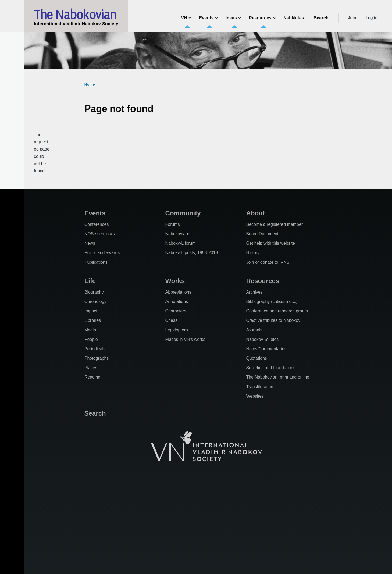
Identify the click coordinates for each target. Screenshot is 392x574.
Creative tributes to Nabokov (273, 320)
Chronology (95, 302)
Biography (94, 292)
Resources (263, 281)
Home (90, 84)
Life (90, 281)
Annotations (177, 302)
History (253, 253)
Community (183, 213)
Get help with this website (270, 243)
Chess (171, 320)
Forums (173, 224)
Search (95, 413)
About (255, 213)
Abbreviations (178, 292)
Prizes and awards (102, 253)
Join (352, 18)
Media (90, 330)
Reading (92, 377)
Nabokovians (178, 234)
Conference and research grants (277, 311)
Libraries (93, 320)
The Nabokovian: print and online (278, 377)
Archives (254, 292)
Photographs (97, 358)
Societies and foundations (271, 368)
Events (95, 213)
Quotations (256, 358)
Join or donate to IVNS (268, 262)
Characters (176, 311)
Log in (372, 18)
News (90, 243)
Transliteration (260, 387)
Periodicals (95, 349)
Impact (91, 311)
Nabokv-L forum (181, 243)
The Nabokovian (75, 14)
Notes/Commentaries (266, 349)
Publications (96, 262)
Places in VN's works (185, 339)
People (91, 339)
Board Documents (263, 234)
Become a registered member (274, 224)
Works (175, 281)
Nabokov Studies (262, 339)
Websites (255, 396)
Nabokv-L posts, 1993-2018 (192, 253)
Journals (254, 330)
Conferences (97, 224)
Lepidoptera (177, 330)
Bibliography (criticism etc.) (272, 302)
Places (91, 368)
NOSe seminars (100, 234)
